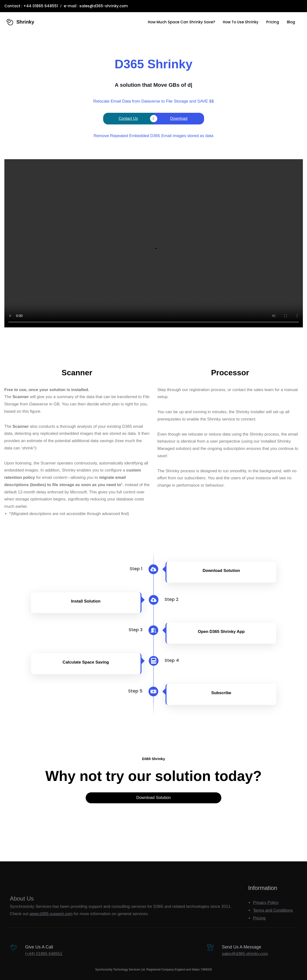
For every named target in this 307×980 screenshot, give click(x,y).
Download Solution (154, 798)
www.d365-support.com (51, 931)
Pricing (259, 929)
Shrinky (25, 22)
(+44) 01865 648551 (44, 961)
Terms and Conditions (273, 921)
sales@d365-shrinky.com (104, 6)
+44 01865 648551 (41, 6)
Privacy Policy (266, 913)
